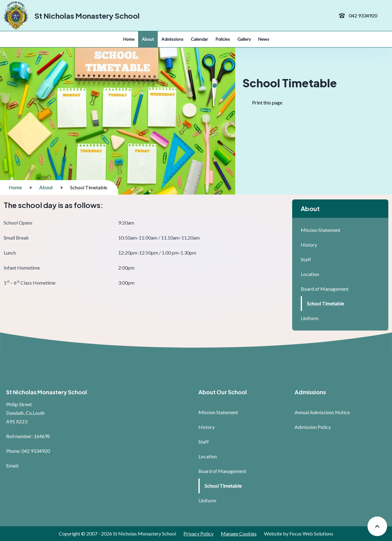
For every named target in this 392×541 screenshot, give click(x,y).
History (309, 245)
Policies (223, 39)
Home (15, 187)
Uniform (310, 318)
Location (310, 274)
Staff (306, 259)
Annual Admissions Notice (322, 412)
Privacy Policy (198, 533)
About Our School (223, 392)
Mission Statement (320, 230)
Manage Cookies (239, 533)
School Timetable (325, 303)
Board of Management (325, 289)
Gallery (244, 39)
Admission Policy (313, 427)
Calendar (199, 39)
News (264, 39)
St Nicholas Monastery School (87, 16)
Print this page (270, 106)
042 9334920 (363, 15)
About (148, 39)
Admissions (172, 39)
